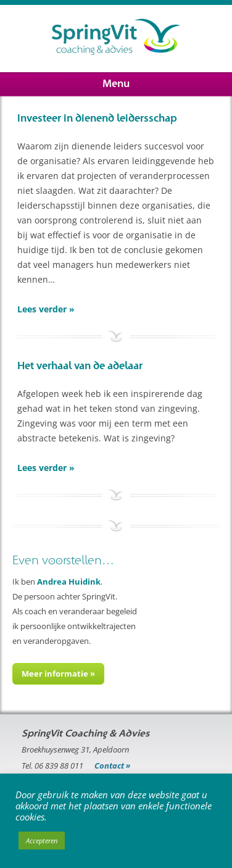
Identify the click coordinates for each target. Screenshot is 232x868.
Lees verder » (46, 309)
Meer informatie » (58, 674)
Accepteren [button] (42, 841)
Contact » (112, 766)
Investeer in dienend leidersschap (97, 119)
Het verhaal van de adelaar (80, 366)
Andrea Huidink (69, 582)
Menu (116, 84)
